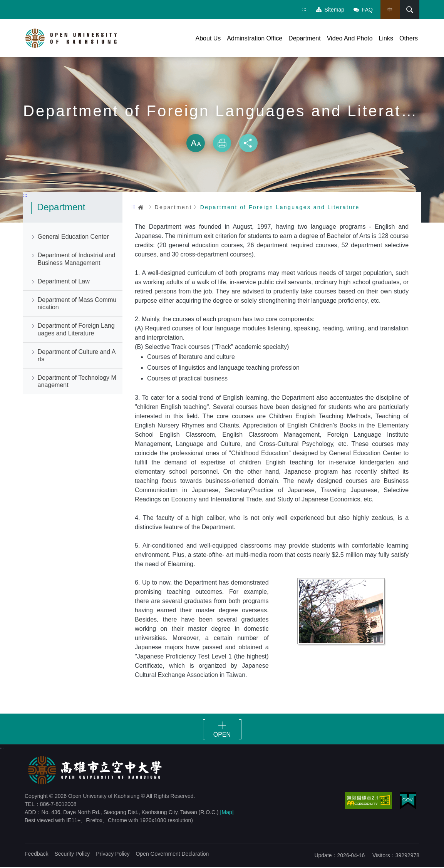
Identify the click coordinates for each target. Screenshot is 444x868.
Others (409, 38)
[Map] (227, 813)
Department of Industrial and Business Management (77, 260)
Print (222, 144)
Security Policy (72, 855)
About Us (208, 38)
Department (305, 38)
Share (248, 144)
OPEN (222, 735)
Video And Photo (350, 38)
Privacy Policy (113, 855)
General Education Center (73, 238)
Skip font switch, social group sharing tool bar (222, 127)
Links (386, 38)
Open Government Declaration (172, 855)
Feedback (36, 855)
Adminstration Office (255, 38)
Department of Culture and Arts (77, 356)
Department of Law (64, 282)
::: (304, 9)
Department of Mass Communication (77, 305)
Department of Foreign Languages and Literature (76, 330)
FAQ (363, 10)
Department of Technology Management (77, 382)
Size (196, 144)
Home (141, 208)
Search (409, 10)
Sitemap (330, 10)
